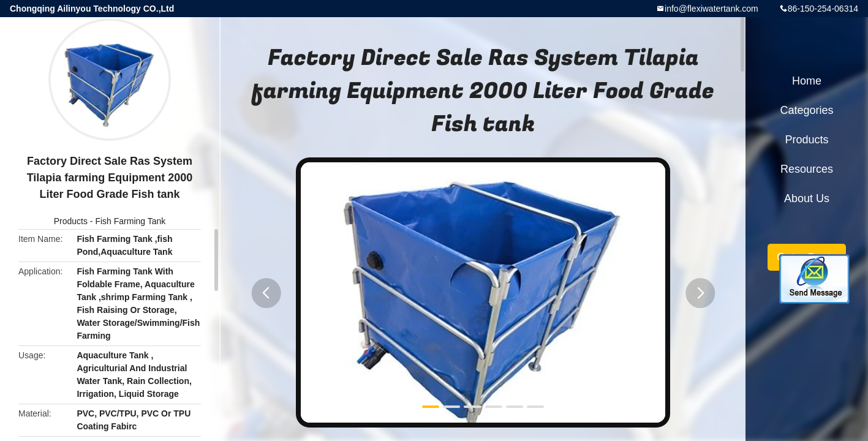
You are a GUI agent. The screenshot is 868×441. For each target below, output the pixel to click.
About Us (807, 198)
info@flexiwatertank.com (711, 9)
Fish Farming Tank (130, 221)
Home (807, 81)
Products (71, 221)
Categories (806, 110)
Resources (807, 169)
